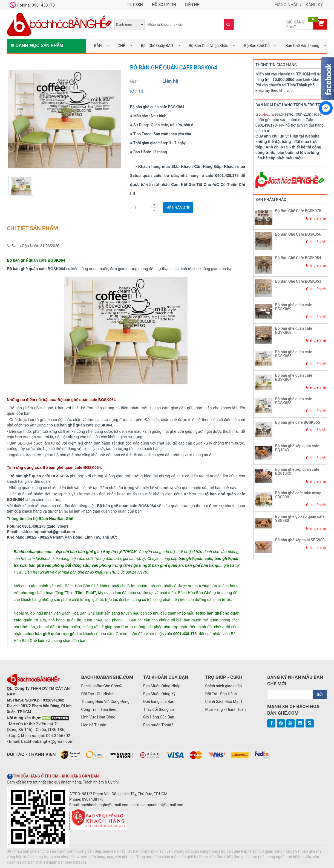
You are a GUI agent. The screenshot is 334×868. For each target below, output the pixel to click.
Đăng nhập (287, 5)
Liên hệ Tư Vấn (94, 725)
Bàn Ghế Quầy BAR (157, 46)
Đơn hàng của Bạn (159, 702)
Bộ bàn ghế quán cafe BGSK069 (294, 307)
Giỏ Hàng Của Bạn (159, 717)
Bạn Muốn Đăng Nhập (162, 686)
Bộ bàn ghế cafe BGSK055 (298, 422)
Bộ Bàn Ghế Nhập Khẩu (209, 46)
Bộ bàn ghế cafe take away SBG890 (298, 495)
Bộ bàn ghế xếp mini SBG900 (300, 540)
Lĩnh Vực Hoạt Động (98, 717)
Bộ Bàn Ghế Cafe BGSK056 (298, 234)
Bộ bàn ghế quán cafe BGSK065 (294, 354)
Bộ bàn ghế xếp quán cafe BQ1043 (297, 448)
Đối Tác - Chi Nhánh (98, 694)
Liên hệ (192, 5)
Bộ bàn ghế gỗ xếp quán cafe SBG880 (300, 518)
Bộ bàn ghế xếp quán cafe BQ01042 (297, 471)
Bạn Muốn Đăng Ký (159, 694)
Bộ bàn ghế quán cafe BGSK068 (294, 330)
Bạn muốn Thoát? (158, 725)
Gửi (320, 694)
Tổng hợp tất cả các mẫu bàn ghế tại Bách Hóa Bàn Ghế (184, 857)
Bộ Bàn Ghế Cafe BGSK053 (298, 281)
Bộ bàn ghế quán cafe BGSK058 (294, 401)
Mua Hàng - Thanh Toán (225, 709)
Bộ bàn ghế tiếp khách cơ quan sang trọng (257, 851)
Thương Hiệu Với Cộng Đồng (105, 702)
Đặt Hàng (178, 207)
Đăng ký (314, 5)
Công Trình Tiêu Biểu (99, 709)
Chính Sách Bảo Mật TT (225, 702)
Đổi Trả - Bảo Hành (221, 694)
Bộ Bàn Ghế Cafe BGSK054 (298, 258)
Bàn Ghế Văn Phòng (302, 46)
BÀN (98, 46)
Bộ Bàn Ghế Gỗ (257, 46)
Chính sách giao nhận (223, 686)
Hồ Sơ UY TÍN (164, 5)
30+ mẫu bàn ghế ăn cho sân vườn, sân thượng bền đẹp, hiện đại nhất (66, 851)
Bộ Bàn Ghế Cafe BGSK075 (298, 211)
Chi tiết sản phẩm (32, 228)
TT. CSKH (135, 5)
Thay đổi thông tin (159, 709)
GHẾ (121, 46)
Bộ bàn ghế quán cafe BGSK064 (294, 377)
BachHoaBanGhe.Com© (102, 686)
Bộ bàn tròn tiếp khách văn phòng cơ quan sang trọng (173, 851)
